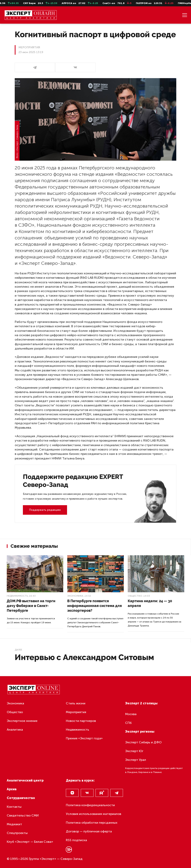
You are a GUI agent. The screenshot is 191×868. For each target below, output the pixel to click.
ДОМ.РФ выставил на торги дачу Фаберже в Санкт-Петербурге (31, 606)
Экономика (75, 596)
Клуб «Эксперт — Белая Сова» (30, 842)
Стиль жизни (76, 703)
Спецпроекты (17, 833)
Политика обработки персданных (92, 823)
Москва (131, 714)
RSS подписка (76, 840)
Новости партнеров (81, 721)
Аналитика (15, 730)
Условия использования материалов (94, 814)
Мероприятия (76, 712)
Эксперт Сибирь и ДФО (143, 742)
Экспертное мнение (22, 721)
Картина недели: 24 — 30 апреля (150, 603)
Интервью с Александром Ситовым (84, 657)
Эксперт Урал (136, 760)
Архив (12, 789)
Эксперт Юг (134, 751)
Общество (135, 596)
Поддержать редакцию (45, 510)
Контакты (14, 807)
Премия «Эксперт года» (84, 738)
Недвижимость (17, 596)
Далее (18, 650)
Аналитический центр (25, 780)
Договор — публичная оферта (89, 831)
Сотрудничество (21, 798)
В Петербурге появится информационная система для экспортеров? (95, 606)
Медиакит (14, 824)
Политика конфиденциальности (90, 805)
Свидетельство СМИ (23, 815)
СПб (128, 723)
